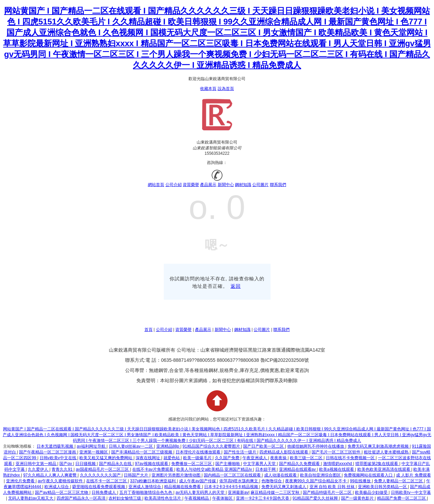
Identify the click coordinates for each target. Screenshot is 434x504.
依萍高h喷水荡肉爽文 (239, 481)
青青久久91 (63, 469)
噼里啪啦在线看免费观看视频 (99, 487)
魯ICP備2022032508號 (285, 360)
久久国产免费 (228, 458)
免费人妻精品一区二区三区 (399, 481)
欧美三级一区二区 (307, 458)
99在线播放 (361, 481)
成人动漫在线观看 (281, 475)
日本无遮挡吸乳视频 (55, 446)
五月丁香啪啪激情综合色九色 (146, 492)
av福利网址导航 (92, 446)
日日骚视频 (86, 464)
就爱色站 (172, 458)
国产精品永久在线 (116, 464)
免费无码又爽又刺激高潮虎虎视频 (379, 446)
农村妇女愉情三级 (125, 498)
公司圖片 (260, 185)
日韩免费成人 (104, 492)
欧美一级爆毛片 (198, 458)
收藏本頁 (208, 89)
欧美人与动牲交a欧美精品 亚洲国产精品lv (215, 469)
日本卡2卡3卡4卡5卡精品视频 (232, 487)
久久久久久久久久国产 (101, 475)
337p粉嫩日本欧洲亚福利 (154, 481)
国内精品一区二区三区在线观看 (233, 475)
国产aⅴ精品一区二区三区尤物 (62, 492)
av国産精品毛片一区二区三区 (103, 469)
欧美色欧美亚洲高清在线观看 (384, 469)
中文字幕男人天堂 (260, 464)
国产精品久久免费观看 (300, 464)
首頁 (149, 330)
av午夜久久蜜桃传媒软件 (61, 481)
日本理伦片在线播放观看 (199, 452)
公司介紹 (174, 185)
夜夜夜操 (279, 458)
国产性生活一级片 (241, 452)
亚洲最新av (238, 492)
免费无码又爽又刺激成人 (284, 487)
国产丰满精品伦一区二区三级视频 (142, 452)
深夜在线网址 (148, 458)
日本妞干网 (266, 469)
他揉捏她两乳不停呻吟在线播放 (316, 446)
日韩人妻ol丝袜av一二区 (131, 446)
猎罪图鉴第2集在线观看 (377, 464)
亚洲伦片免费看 (21, 481)
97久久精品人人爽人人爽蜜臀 (50, 475)
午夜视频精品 (197, 498)
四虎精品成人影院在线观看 (284, 452)
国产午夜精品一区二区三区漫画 (48, 452)
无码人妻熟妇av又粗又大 (31, 498)
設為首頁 (226, 89)
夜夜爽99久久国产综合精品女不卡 (317, 481)
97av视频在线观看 (152, 464)
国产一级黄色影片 (358, 498)
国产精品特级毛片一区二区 (328, 492)
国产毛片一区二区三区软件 (337, 452)
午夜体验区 (223, 498)
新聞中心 (226, 185)
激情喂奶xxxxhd (338, 464)
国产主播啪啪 (228, 464)
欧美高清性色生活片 (163, 498)
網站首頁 (156, 185)
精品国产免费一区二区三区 (402, 498)
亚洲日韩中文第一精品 (36, 464)
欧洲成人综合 (57, 487)
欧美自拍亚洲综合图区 (321, 475)
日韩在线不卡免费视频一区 (351, 458)
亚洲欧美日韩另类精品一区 (383, 487)
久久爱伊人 (38, 469)
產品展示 (208, 185)
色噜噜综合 (272, 481)
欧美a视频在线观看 (337, 469)
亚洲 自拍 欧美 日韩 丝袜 (333, 487)
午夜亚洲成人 (255, 458)
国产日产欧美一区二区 (264, 446)
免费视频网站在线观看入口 (369, 475)
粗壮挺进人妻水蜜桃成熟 (387, 452)
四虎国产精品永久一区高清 (82, 498)
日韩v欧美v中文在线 (58, 458)
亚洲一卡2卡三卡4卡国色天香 (263, 498)
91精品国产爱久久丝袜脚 (316, 498)
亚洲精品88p (168, 446)
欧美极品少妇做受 (372, 492)
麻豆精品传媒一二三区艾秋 (275, 492)
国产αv (66, 464)
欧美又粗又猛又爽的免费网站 (106, 458)
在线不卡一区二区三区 (107, 481)
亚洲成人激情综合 (145, 487)
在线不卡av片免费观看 (153, 469)
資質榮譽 (191, 185)
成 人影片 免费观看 (413, 475)
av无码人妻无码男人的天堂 (201, 492)
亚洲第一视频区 (94, 452)
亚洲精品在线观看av (298, 469)
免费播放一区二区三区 (192, 464)
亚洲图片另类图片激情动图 (176, 475)
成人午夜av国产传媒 (198, 481)
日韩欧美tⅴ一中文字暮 (411, 492)
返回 (236, 286)
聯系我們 (278, 185)
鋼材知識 (243, 185)
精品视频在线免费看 (183, 487)
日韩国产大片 (136, 475)
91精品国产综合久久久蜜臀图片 (212, 446)
